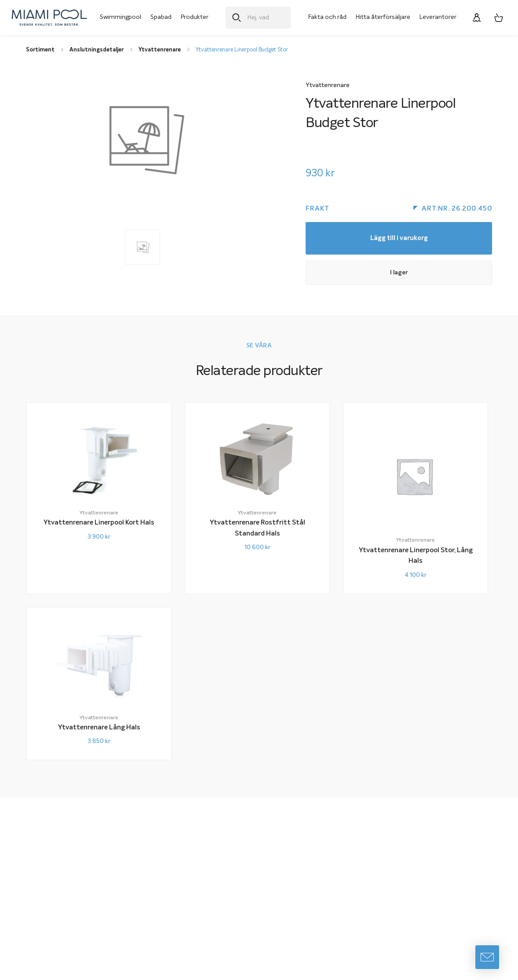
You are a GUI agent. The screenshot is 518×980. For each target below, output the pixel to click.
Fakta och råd (327, 17)
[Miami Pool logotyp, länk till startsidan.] (49, 18)
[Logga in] (477, 18)
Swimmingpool (120, 17)
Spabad (161, 17)
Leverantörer (438, 17)
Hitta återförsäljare (383, 17)
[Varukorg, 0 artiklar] (499, 18)
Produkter (195, 17)
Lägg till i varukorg (399, 239)
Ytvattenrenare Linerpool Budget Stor (242, 50)
